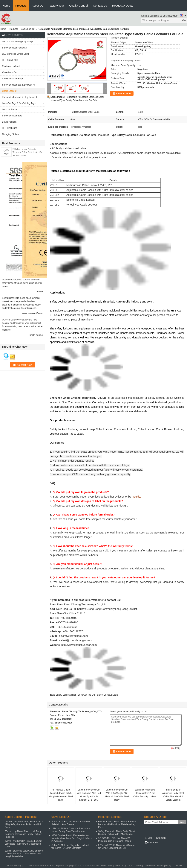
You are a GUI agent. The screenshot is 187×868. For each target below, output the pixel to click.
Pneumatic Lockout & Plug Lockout (19, 97)
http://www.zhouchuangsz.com (79, 645)
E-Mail (149, 838)
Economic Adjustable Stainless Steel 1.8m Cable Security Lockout (145, 793)
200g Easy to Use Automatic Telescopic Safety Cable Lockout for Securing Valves (27, 152)
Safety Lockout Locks (108, 695)
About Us (37, 6)
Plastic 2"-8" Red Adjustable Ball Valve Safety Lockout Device (70, 823)
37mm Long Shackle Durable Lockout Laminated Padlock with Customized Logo (23, 844)
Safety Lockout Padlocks (14, 48)
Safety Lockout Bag (12, 116)
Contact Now (124, 94)
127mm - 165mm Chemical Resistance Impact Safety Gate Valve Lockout (71, 830)
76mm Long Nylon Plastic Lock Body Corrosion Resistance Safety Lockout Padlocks (23, 834)
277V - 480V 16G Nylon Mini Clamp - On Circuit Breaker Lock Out (117, 847)
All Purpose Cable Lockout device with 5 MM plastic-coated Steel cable (61, 795)
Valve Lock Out (10, 72)
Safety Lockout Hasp (12, 79)
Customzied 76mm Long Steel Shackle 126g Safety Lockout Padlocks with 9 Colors (24, 824)
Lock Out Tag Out (87, 695)
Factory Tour (56, 6)
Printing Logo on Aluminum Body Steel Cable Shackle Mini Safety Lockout (173, 795)
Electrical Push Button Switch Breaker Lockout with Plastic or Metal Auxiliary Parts (117, 824)
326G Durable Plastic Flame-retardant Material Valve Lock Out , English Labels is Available (72, 838)
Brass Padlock (9, 122)
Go (184, 20)
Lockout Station (10, 110)
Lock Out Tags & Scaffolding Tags (19, 103)
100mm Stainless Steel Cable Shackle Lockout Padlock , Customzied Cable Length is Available (24, 854)
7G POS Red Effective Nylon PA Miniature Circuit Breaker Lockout (115, 840)
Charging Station (10, 134)
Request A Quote (123, 6)
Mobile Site (152, 843)
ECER (179, 866)
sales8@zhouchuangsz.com (76, 640)
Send (182, 822)
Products (21, 6)
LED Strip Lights (10, 60)
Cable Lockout (28, 29)
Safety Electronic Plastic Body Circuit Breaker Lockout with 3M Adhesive (117, 833)
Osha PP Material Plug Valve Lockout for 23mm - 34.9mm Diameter (70, 847)
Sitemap (161, 838)
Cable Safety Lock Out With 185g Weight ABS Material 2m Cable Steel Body (117, 795)
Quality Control (78, 6)
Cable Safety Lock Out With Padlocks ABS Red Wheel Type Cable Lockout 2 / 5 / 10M (89, 795)
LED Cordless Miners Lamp (16, 54)
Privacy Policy (14, 866)
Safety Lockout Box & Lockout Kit (19, 85)
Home (6, 6)
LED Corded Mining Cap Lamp (17, 42)
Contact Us (100, 6)
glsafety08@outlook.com (73, 636)
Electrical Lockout (11, 66)
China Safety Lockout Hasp (41, 866)
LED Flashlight (9, 128)
